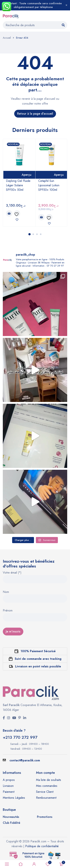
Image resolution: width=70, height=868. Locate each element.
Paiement (9, 792)
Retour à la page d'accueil (35, 114)
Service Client (45, 792)
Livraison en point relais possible (38, 666)
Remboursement (46, 798)
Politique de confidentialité (42, 846)
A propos (9, 780)
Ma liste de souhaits (49, 780)
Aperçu (27, 175)
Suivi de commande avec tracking (38, 659)
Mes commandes (47, 786)
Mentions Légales (14, 798)
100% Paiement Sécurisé (38, 651)
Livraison (8, 786)
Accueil (7, 38)
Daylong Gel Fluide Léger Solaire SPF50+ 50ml (18, 185)
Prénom (8, 611)
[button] (9, 213)
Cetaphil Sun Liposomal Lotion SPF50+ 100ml (49, 185)
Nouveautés (11, 817)
